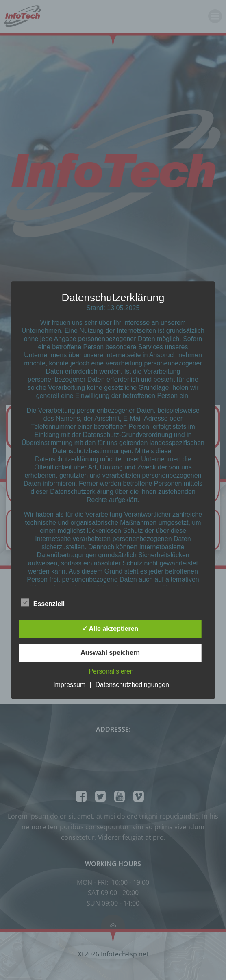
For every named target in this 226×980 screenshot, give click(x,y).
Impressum (69, 685)
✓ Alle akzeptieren (110, 629)
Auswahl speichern (110, 653)
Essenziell (43, 602)
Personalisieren (111, 671)
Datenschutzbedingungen (132, 685)
